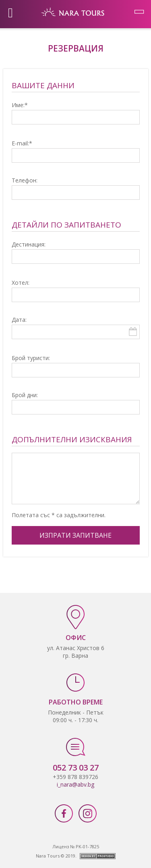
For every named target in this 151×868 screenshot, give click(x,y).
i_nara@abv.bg (75, 784)
